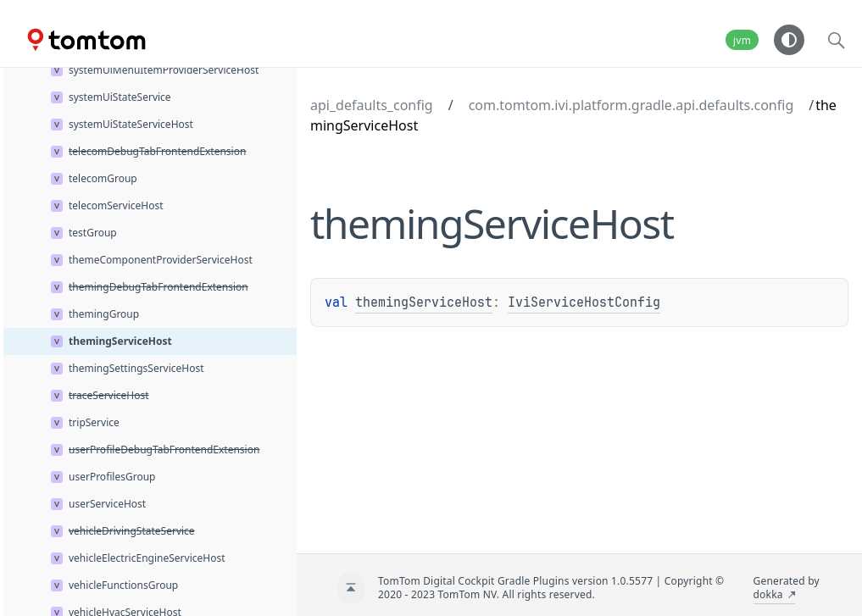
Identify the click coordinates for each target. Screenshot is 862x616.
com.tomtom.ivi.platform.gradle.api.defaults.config (631, 105)
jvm (742, 40)
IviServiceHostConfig (584, 302)
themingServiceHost (424, 302)
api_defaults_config (372, 105)
